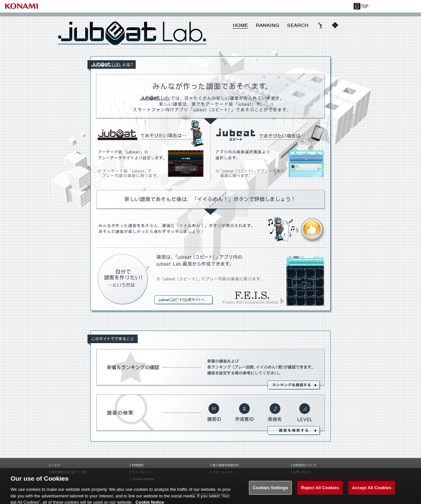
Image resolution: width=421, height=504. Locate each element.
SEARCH (298, 25)
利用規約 (138, 465)
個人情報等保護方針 (226, 465)
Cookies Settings (270, 490)
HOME (241, 25)
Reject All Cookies (320, 490)
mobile (335, 25)
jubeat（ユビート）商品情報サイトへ (184, 300)
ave (320, 25)
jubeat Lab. (132, 33)
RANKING (267, 25)
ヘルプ (56, 465)
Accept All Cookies (372, 490)
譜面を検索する (294, 431)
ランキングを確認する (294, 385)
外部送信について (305, 465)
